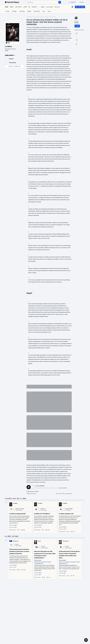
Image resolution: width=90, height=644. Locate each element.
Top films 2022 (63, 488)
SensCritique (29, 17)
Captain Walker (69, 509)
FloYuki (42, 486)
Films (34, 17)
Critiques (47, 17)
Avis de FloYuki (53, 17)
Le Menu (8, 46)
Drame (38, 17)
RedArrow (43, 509)
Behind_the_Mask (20, 509)
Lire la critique (13, 525)
